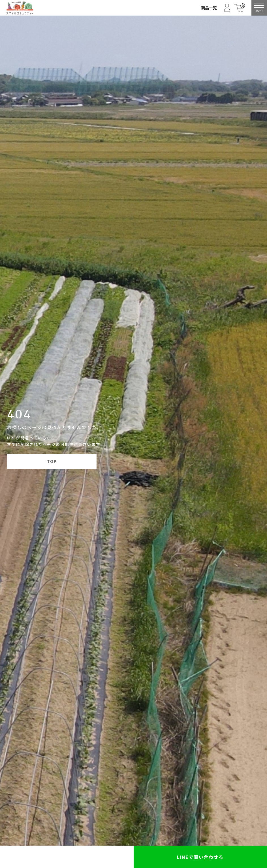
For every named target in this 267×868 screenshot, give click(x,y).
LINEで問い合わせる (200, 857)
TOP (52, 461)
